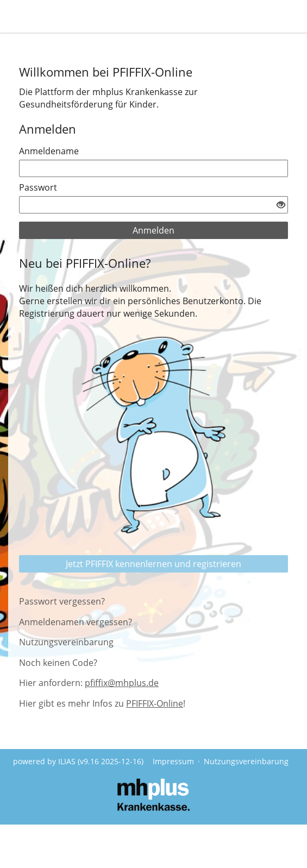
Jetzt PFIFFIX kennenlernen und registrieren (153, 564)
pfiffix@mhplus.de (122, 683)
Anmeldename (49, 151)
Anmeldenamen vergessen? (76, 622)
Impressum (173, 761)
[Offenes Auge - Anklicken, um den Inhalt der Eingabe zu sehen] (281, 205)
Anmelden (153, 230)
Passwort (38, 187)
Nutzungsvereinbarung (66, 642)
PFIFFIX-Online (155, 703)
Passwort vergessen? (62, 601)
